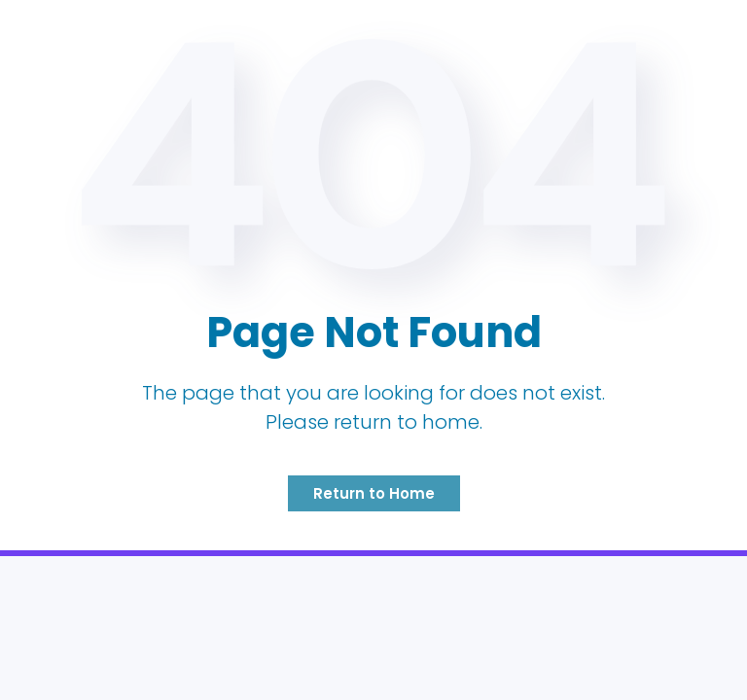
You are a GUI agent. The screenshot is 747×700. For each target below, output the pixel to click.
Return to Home (374, 493)
